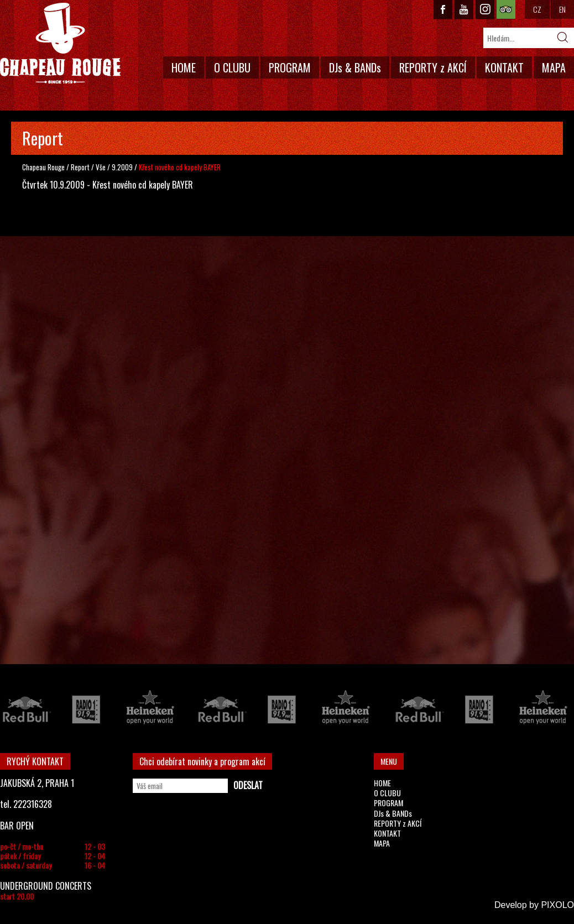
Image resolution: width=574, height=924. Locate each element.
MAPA (554, 67)
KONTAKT (504, 67)
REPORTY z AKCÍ (433, 67)
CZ (537, 9)
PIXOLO (557, 905)
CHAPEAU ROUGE (60, 43)
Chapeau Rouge (43, 167)
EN (562, 9)
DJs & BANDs (355, 67)
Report (80, 167)
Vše (101, 167)
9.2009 (122, 167)
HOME (184, 67)
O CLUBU (232, 67)
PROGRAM (290, 67)
